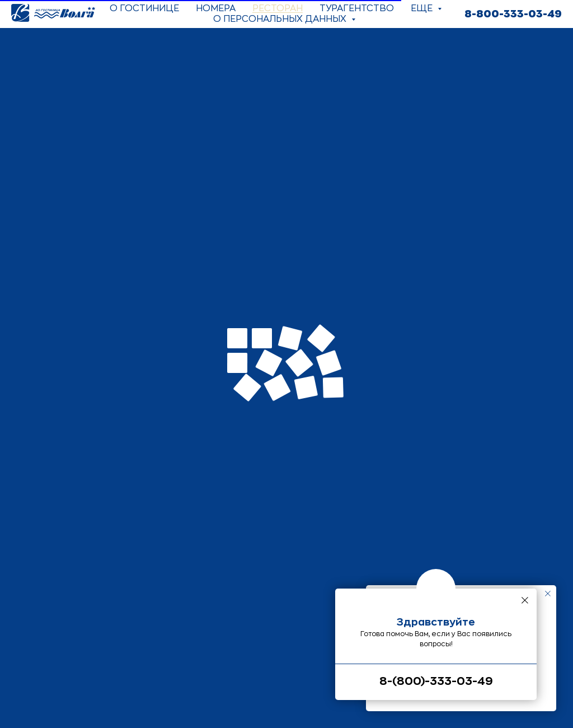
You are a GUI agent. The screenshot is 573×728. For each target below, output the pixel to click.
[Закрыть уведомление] (548, 594)
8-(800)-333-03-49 (436, 681)
